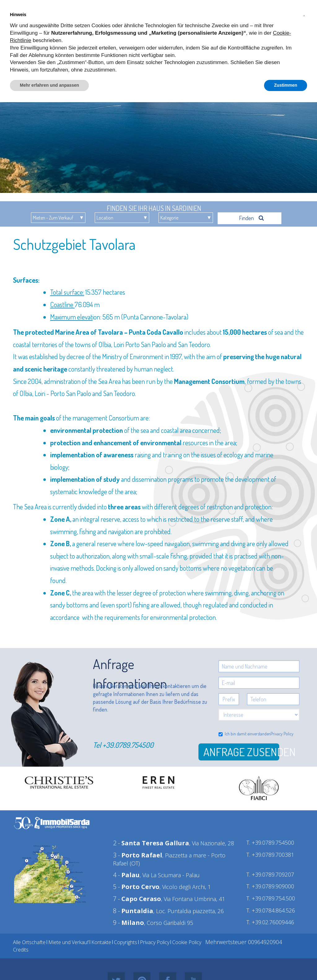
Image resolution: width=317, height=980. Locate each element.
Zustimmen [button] (286, 85)
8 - (133, 911)
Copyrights (126, 942)
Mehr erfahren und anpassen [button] (49, 85)
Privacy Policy (282, 734)
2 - (151, 843)
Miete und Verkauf (68, 942)
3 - (138, 855)
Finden (252, 218)
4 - (126, 875)
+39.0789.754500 (128, 745)
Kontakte (101, 942)
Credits (21, 950)
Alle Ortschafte (29, 942)
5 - (136, 887)
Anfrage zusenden (241, 752)
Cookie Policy (187, 942)
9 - (128, 923)
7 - (137, 899)
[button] (304, 15)
